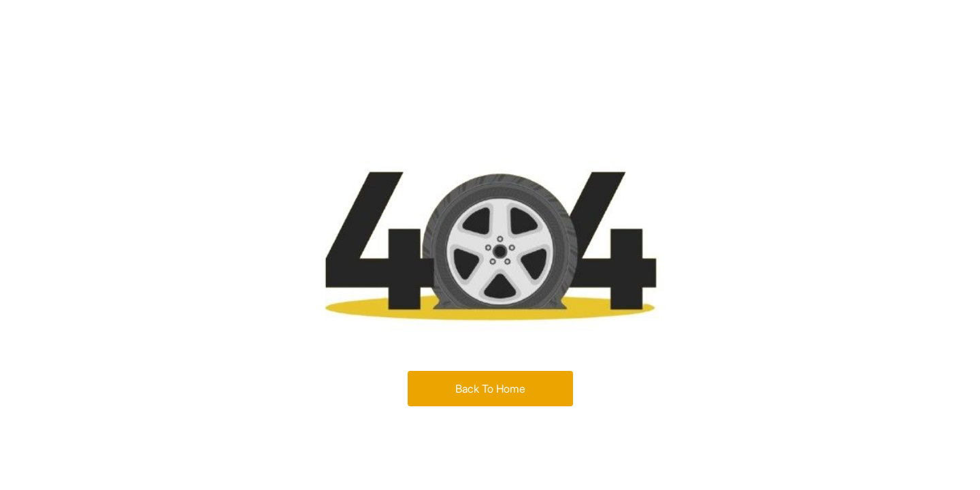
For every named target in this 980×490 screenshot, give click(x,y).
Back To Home (490, 389)
